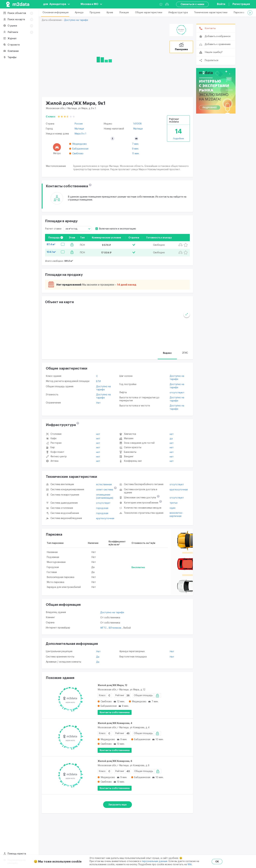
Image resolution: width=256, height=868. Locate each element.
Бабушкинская (80, 149)
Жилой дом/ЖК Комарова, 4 (115, 723)
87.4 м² (51, 244)
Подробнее (178, 139)
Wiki (190, 865)
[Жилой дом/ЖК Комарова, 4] (70, 738)
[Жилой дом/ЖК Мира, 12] (70, 700)
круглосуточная (105, 519)
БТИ (98, 382)
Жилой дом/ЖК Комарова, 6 (115, 761)
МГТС (104, 628)
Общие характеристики (149, 13)
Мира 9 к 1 (80, 134)
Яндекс (167, 353)
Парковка (239, 13)
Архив (110, 13)
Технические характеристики (211, 13)
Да (171, 439)
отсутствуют (177, 393)
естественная (104, 485)
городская (102, 509)
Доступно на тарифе (76, 20)
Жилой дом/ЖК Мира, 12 (112, 686)
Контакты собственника (115, 713)
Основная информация (56, 13)
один (173, 508)
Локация (124, 13)
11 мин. (136, 154)
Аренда (79, 13)
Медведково (80, 144)
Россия (79, 124)
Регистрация (241, 4)
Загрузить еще (117, 805)
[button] (250, 13)
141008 (137, 124)
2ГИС (185, 353)
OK (217, 862)
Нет (98, 403)
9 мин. (135, 149)
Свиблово (78, 154)
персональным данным (154, 861)
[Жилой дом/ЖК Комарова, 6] (70, 776)
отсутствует (103, 503)
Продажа (95, 13)
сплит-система (105, 490)
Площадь (56, 238)
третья (174, 503)
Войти (221, 4)
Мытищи (79, 129)
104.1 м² (51, 252)
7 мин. (135, 144)
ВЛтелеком (115, 628)
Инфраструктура (178, 13)
